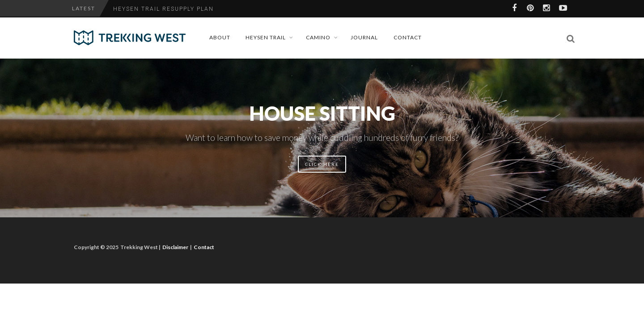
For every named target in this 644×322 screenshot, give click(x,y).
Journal (364, 37)
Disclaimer (175, 247)
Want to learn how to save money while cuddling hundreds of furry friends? (322, 138)
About (220, 37)
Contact (408, 37)
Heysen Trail (266, 37)
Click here (322, 164)
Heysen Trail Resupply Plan (163, 9)
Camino (318, 37)
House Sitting (322, 113)
